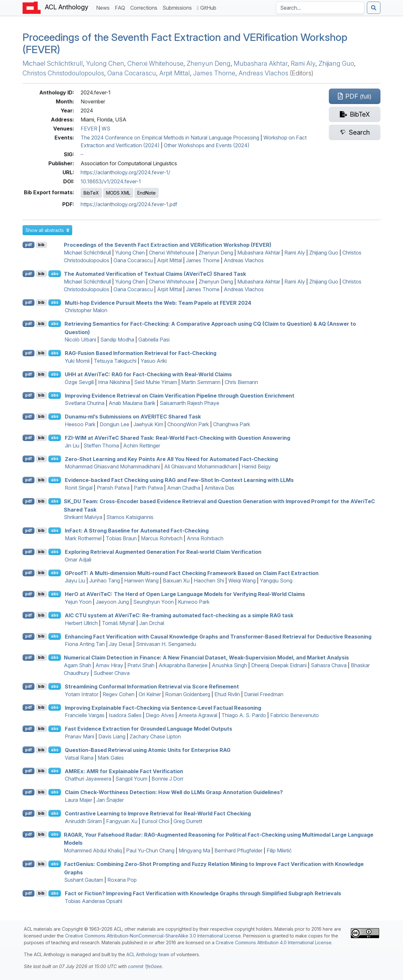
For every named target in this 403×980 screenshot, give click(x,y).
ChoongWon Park (188, 424)
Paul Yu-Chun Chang (150, 850)
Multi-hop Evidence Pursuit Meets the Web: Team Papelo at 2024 (158, 303)
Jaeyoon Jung (112, 602)
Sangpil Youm (131, 779)
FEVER (89, 129)
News (104, 7)
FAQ (121, 7)
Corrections (145, 7)
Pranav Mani (79, 736)
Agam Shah (78, 665)
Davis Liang (112, 736)
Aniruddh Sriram (83, 821)
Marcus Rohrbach (162, 538)
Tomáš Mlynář (118, 623)
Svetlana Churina (85, 403)
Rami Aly (303, 63)
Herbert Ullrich (81, 623)
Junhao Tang (105, 581)
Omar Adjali (78, 560)
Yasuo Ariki (154, 361)
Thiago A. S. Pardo (244, 715)
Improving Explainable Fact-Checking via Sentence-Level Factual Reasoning (163, 707)
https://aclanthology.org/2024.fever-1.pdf (129, 204)
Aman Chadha (184, 488)
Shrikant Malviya (83, 517)
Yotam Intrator (82, 694)
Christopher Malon (86, 310)
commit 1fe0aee (145, 966)
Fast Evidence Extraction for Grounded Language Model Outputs (148, 729)
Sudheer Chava (112, 673)
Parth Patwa (148, 488)
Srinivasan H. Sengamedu (166, 644)
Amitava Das (219, 488)
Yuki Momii (77, 361)
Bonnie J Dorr (167, 779)
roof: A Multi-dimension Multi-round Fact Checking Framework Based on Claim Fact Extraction (192, 573)
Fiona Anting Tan (85, 644)
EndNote (147, 193)
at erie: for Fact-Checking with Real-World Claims (148, 374)
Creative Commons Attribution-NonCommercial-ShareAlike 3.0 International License (153, 936)
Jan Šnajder (110, 800)
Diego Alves (160, 715)
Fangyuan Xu (122, 821)
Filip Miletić (279, 850)
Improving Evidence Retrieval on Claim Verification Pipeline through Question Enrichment (180, 395)
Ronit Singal (79, 488)
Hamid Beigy (256, 466)
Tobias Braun (121, 538)
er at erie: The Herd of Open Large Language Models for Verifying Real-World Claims (185, 594)
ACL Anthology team (148, 954)
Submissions (178, 7)
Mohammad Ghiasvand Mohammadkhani (112, 466)
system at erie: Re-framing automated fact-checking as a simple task (179, 615)
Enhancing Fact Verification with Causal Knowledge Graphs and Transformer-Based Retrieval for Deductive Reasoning (218, 636)
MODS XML (118, 193)
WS (106, 129)
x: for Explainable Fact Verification (124, 771)
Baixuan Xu (176, 581)
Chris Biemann (241, 382)
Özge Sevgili (79, 382)
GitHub (207, 8)
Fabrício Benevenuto (295, 715)
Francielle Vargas (85, 715)
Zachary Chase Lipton (155, 736)
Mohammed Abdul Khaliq (93, 850)
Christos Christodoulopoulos (63, 73)
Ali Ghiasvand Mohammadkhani (201, 466)
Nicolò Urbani (80, 340)
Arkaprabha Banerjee (183, 665)
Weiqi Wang (242, 581)
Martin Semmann (201, 382)
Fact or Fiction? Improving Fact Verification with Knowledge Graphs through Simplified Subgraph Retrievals (203, 893)
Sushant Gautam (84, 880)
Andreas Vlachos (263, 73)
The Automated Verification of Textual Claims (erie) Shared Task (155, 274)
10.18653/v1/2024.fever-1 (111, 181)
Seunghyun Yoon (153, 602)
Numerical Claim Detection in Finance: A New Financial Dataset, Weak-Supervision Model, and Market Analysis (206, 658)
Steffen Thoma (101, 446)
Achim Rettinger (142, 446)
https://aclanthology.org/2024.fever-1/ (125, 172)
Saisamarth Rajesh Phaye (189, 403)
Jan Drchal (152, 623)
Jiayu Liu (75, 581)
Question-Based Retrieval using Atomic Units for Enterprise (148, 750)
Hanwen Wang (141, 581)
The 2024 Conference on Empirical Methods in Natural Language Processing (170, 138)
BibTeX (91, 193)
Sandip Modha (117, 340)
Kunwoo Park (194, 602)
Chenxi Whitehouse (155, 63)
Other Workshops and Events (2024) (207, 145)
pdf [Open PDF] (29, 245)
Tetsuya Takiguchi (115, 361)
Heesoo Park (80, 424)
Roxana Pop (122, 880)
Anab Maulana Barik (132, 403)
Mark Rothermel (83, 538)
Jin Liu (72, 446)
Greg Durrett (188, 821)
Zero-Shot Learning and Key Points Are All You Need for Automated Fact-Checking (171, 459)
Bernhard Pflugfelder (238, 850)
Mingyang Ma (194, 850)
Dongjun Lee (114, 424)
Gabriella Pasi (154, 340)
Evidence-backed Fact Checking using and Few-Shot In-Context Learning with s (179, 480)
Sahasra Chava (329, 665)
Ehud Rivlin (227, 694)
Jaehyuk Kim (148, 424)
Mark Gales (111, 758)
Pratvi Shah (141, 665)
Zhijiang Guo (336, 63)
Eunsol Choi (155, 821)
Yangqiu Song (276, 581)
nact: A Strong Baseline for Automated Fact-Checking (137, 531)
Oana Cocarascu (132, 73)
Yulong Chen (105, 63)
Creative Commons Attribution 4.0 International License (274, 942)
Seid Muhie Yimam (156, 382)
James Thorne (214, 73)
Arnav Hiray (109, 665)
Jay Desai (120, 644)
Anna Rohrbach (205, 538)
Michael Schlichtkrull (53, 63)
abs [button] (55, 274)
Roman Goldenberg (188, 694)
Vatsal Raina (79, 758)
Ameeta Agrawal (198, 715)
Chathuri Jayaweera (88, 779)
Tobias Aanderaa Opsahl (93, 901)
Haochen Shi (209, 581)
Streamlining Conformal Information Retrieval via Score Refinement (152, 687)
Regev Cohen (118, 694)
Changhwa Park (232, 424)
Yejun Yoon (78, 602)
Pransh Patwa (113, 488)
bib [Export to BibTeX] (41, 245)
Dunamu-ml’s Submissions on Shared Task (133, 417)
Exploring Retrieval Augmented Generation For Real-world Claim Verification (163, 552)
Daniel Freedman (264, 694)
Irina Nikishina (114, 382)
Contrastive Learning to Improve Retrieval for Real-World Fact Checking (158, 813)
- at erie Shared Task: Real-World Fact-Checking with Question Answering (177, 438)
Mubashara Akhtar (261, 63)
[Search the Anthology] (320, 8)
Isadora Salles (125, 715)
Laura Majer (79, 800)
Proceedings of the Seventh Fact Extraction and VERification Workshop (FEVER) (185, 43)
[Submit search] (374, 8)
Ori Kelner (150, 694)
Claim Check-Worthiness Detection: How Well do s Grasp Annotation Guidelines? (174, 792)
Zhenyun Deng (209, 63)
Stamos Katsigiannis (130, 517)
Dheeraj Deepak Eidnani (279, 665)
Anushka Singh (229, 665)
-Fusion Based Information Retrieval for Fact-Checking (141, 353)
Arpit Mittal (175, 73)
